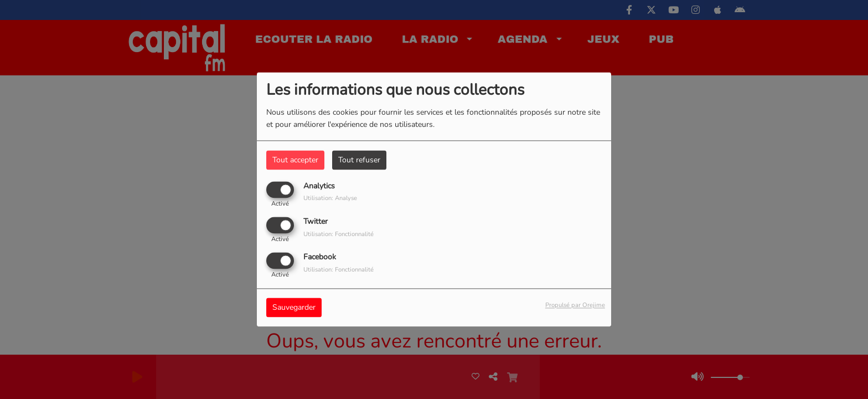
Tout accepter (295, 160)
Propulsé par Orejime (575, 306)
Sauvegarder (294, 308)
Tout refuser (359, 160)
